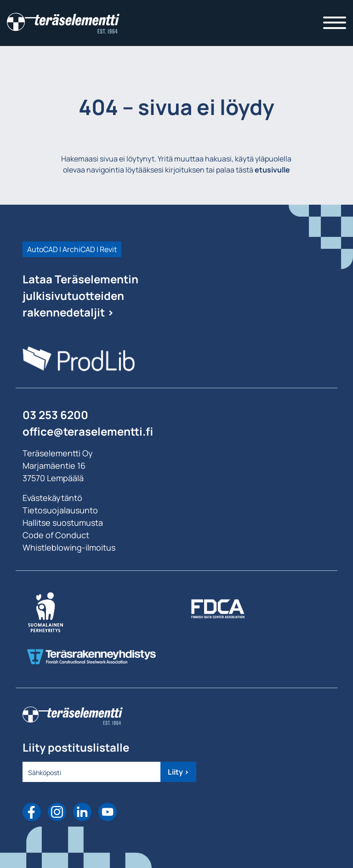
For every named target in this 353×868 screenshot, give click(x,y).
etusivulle (272, 170)
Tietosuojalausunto (60, 510)
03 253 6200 (55, 415)
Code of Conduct (56, 535)
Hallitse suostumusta (63, 523)
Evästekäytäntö (52, 498)
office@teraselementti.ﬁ (88, 431)
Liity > (178, 772)
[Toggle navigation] (335, 23)
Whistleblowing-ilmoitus (69, 547)
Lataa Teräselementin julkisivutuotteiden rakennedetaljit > (80, 296)
